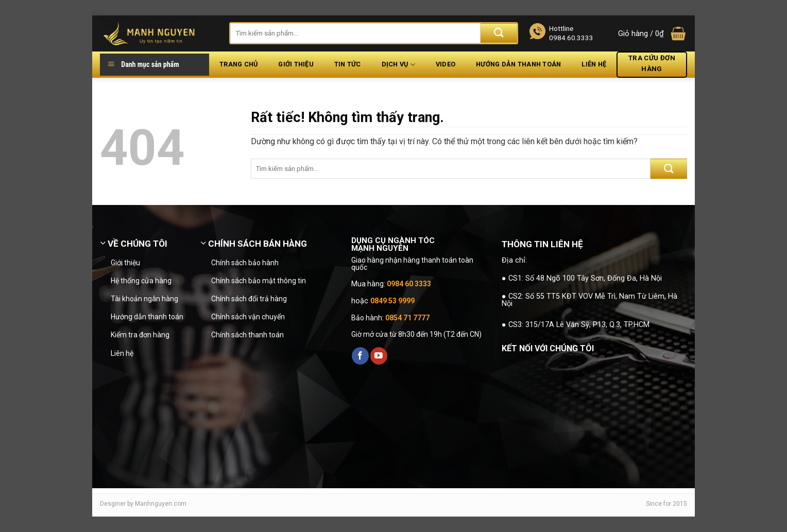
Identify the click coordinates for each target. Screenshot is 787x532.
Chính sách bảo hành (245, 263)
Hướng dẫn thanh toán (518, 64)
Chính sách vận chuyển (248, 317)
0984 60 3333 (409, 284)
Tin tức (348, 64)
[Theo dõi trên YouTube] (379, 356)
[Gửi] (499, 33)
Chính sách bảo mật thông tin (259, 281)
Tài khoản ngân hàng (144, 299)
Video (446, 64)
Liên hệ (594, 64)
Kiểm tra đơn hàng (140, 335)
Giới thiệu (296, 64)
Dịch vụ (398, 65)
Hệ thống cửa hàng (141, 281)
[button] (653, 34)
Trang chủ (238, 64)
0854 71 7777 (407, 318)
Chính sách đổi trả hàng (249, 299)
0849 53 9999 (392, 301)
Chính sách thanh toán (247, 335)
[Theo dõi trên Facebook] (360, 356)
